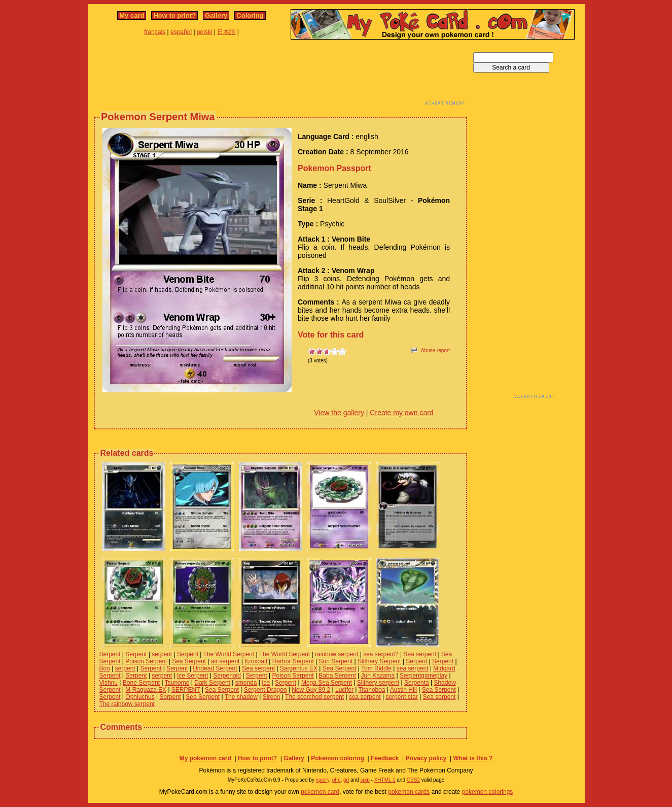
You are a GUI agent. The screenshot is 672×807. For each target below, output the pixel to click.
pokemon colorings (488, 792)
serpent (162, 654)
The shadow (241, 697)
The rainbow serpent (127, 704)
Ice (266, 683)
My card (132, 15)
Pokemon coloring (338, 758)
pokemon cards (409, 792)
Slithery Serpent (379, 661)
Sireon (272, 697)
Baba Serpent (337, 676)
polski (205, 32)
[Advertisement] (280, 75)
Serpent (110, 654)
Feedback (385, 758)
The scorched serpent (314, 697)
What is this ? (473, 758)
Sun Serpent (336, 661)
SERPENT (186, 690)
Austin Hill (403, 690)
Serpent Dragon (266, 690)
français (155, 32)
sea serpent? (381, 654)
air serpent (225, 661)
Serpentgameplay (423, 676)
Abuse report (435, 350)
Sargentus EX (299, 668)
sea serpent (413, 668)
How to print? (174, 15)
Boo (105, 668)
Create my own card (401, 413)
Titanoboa (372, 690)
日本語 (226, 32)
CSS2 (413, 780)
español (181, 32)
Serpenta (417, 683)
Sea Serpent (189, 661)
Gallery (216, 15)
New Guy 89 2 (311, 690)
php (337, 780)
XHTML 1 (385, 780)
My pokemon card (205, 758)
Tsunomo (177, 683)
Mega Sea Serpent (327, 683)
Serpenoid (227, 676)
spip (365, 780)
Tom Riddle (376, 668)
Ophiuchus (140, 697)
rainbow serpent (337, 654)
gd (346, 780)
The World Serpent (229, 654)
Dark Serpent (212, 683)
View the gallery (339, 413)
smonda (246, 683)
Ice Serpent (192, 676)
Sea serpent (420, 654)
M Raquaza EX (146, 690)
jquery (323, 780)
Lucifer (344, 690)
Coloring (250, 15)
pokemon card (320, 792)
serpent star (401, 697)
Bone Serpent (141, 683)
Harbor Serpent (293, 661)
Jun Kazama (378, 676)
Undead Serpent (215, 668)
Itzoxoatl (256, 661)
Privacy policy (426, 758)
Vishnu (109, 683)
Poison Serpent (146, 661)
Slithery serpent (378, 683)
